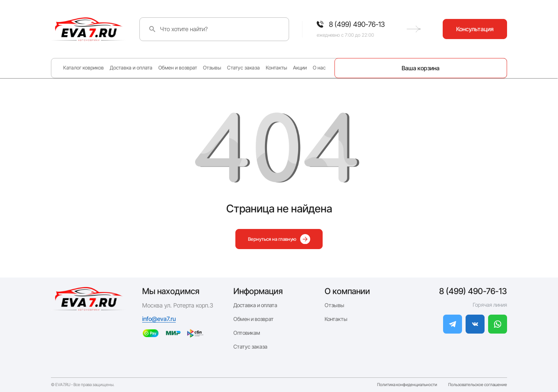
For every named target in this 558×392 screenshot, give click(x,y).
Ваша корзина (421, 68)
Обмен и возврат (178, 68)
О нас (319, 68)
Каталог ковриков (84, 68)
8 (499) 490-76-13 (473, 291)
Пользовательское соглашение (478, 385)
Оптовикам (247, 333)
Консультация (475, 29)
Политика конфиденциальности (407, 385)
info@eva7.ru (159, 319)
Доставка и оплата (131, 68)
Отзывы (212, 68)
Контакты (276, 68)
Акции (300, 68)
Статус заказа (243, 68)
